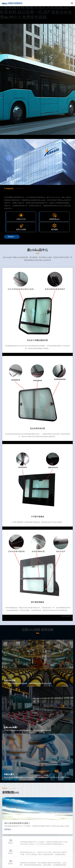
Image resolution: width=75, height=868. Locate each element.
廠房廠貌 (54, 229)
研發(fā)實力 (9, 774)
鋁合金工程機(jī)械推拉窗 (37, 340)
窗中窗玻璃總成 (38, 602)
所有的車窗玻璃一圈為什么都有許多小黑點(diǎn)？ (40, 859)
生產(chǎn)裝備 (10, 727)
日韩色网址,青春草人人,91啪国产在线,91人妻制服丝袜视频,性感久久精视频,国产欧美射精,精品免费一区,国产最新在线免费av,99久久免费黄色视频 (37, 10)
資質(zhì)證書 (21, 229)
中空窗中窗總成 (38, 517)
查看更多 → (9, 829)
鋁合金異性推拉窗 (38, 428)
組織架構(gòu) (54, 219)
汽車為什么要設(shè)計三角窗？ (33, 849)
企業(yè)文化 (21, 219)
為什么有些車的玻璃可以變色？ (33, 839)
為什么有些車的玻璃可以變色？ (17, 823)
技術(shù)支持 (10, 680)
